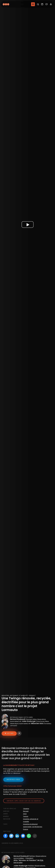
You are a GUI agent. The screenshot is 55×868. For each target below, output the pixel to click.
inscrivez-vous (13, 779)
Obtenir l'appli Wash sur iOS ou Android (24, 801)
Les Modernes (37, 827)
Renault (26, 811)
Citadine (26, 809)
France (26, 829)
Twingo (26, 816)
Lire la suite (18, 862)
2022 (25, 814)
